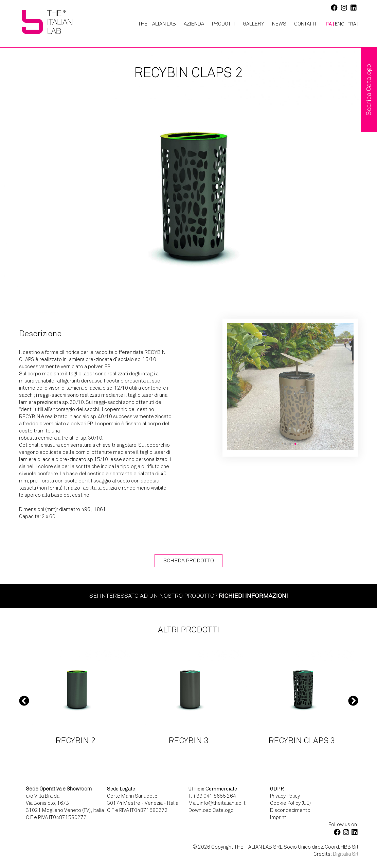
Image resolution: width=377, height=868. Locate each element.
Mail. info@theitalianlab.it (217, 803)
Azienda (194, 24)
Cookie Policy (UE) (290, 803)
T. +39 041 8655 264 (212, 796)
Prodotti (223, 24)
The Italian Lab (157, 24)
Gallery (254, 24)
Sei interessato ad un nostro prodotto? (189, 596)
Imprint (278, 817)
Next (353, 700)
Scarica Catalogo (369, 90)
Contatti (305, 24)
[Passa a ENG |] (341, 24)
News (279, 24)
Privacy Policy (285, 796)
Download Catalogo (211, 810)
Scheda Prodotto (189, 560)
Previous (24, 700)
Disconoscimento (290, 810)
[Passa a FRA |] (353, 24)
